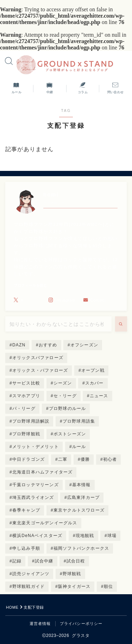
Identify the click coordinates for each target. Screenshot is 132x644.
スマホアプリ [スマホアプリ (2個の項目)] (26, 396)
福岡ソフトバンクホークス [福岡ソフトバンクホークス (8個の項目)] (81, 548)
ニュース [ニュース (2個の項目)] (99, 396)
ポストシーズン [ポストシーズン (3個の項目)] (70, 434)
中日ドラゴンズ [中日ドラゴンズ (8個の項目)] (29, 459)
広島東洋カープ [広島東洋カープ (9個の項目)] (83, 497)
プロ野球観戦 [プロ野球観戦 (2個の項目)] (26, 434)
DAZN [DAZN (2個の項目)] (19, 345)
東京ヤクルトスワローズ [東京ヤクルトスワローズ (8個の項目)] (79, 510)
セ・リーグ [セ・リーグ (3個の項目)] (65, 396)
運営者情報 (40, 624)
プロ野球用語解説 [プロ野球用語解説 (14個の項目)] (31, 421)
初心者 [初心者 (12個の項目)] (110, 459)
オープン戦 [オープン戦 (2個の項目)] (93, 370)
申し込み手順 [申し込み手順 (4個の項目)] (26, 548)
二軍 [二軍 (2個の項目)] (63, 459)
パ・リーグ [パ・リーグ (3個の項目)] (24, 409)
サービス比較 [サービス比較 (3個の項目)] (26, 383)
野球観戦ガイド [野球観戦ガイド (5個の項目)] (29, 586)
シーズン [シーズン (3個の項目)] (63, 383)
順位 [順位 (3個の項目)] (108, 586)
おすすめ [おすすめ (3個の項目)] (48, 345)
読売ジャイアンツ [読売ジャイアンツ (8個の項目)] (31, 574)
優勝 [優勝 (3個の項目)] (85, 459)
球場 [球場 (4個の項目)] (112, 536)
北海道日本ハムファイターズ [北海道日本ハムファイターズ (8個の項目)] (43, 472)
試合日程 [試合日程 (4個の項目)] (76, 561)
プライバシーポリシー (81, 624)
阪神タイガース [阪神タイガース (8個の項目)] (74, 586)
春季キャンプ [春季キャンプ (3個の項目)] (26, 510)
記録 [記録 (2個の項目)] (17, 561)
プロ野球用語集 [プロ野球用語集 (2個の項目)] (79, 421)
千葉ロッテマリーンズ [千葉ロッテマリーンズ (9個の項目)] (36, 485)
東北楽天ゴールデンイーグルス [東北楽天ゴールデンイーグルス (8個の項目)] (45, 523)
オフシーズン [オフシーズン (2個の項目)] (84, 345)
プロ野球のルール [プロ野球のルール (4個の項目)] (67, 409)
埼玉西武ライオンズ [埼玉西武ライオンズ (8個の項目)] (33, 497)
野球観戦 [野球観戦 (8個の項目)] (72, 574)
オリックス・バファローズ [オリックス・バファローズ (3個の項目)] (40, 370)
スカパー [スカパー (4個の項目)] (95, 383)
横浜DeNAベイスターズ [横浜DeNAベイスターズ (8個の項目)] (37, 536)
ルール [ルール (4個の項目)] (79, 447)
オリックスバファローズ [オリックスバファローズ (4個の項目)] (38, 358)
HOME (12, 607)
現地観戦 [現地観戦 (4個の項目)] (85, 536)
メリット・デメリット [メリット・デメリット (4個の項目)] (36, 447)
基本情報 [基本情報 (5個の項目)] (81, 485)
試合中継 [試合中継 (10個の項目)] (44, 561)
